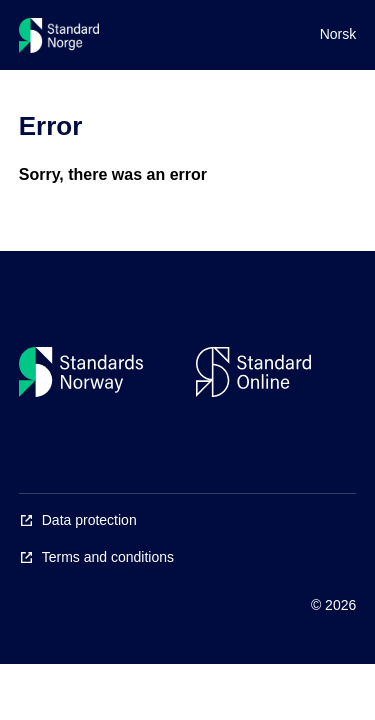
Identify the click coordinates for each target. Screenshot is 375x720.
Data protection (89, 520)
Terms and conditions (108, 557)
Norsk (338, 34)
